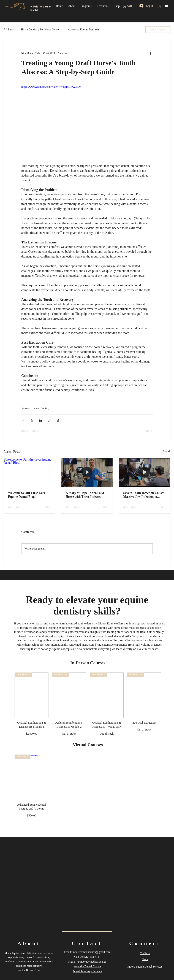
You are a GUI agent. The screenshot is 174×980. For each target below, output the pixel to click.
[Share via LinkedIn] (40, 420)
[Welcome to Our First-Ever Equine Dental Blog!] (29, 472)
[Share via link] (49, 420)
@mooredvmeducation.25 (92, 962)
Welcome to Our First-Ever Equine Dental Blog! (27, 495)
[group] (88, 704)
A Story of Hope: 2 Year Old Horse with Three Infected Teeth (85, 495)
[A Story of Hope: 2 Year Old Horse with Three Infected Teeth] (87, 472)
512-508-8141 (92, 957)
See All (167, 451)
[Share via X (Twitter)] (32, 420)
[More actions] (151, 53)
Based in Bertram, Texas (29, 970)
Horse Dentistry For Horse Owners (41, 29)
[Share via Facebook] (23, 420)
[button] (72, 6)
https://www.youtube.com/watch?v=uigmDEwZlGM (51, 87)
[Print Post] (58, 420)
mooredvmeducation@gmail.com (91, 952)
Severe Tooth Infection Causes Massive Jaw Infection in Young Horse (144, 495)
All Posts (9, 29)
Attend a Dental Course (87, 966)
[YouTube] (166, 6)
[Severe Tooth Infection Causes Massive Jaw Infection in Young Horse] (145, 472)
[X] (160, 6)
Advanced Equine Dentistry (84, 29)
